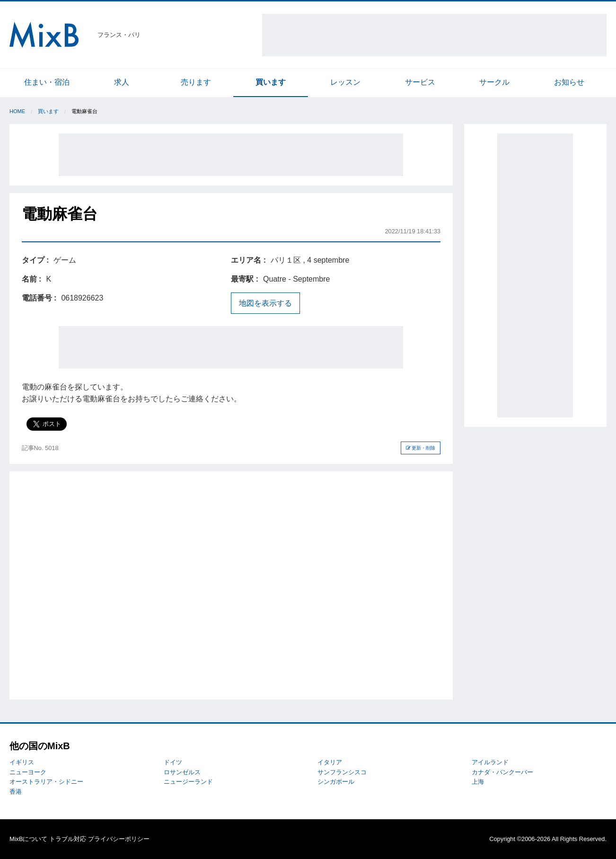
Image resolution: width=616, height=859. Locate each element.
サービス (420, 82)
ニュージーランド (188, 782)
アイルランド (490, 762)
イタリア (330, 762)
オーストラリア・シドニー (46, 782)
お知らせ (569, 82)
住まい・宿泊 (47, 82)
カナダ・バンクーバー (502, 772)
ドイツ (173, 762)
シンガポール (336, 782)
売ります (196, 82)
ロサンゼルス (182, 772)
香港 (16, 792)
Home (17, 111)
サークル (494, 82)
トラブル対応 (68, 839)
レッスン (345, 82)
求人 (122, 82)
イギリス (22, 762)
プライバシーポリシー (119, 839)
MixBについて (28, 839)
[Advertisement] (434, 35)
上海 (478, 782)
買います (271, 82)
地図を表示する (265, 303)
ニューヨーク (28, 772)
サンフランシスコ (342, 772)
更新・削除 (421, 448)
